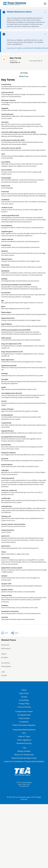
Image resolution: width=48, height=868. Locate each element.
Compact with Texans (24, 711)
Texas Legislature (24, 740)
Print (6, 633)
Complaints (24, 722)
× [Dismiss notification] (45, 12)
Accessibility (24, 700)
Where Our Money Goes (24, 755)
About (24, 690)
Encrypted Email (24, 715)
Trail (24, 748)
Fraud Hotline (24, 718)
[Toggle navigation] (45, 3)
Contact (24, 697)
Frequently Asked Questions (24, 730)
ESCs (24, 733)
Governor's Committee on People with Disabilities (24, 761)
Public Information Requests (24, 725)
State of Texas (24, 736)
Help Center (24, 693)
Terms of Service (24, 707)
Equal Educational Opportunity (24, 758)
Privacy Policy (24, 704)
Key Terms (25, 76)
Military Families (24, 751)
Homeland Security (24, 743)
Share (16, 633)
